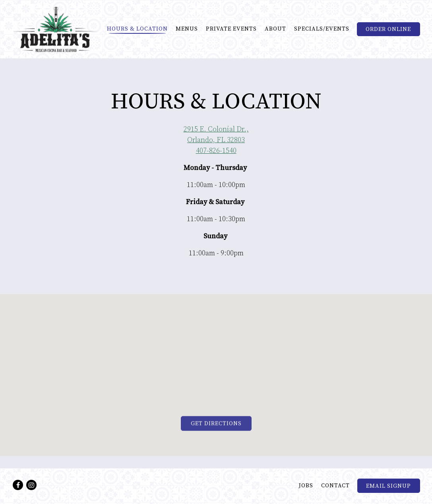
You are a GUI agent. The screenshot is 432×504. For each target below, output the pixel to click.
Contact (335, 486)
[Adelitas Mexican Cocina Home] (56, 29)
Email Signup (388, 486)
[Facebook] (18, 485)
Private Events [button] (231, 29)
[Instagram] (31, 485)
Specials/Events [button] (322, 29)
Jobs (306, 486)
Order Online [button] (388, 29)
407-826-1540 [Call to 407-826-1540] (216, 151)
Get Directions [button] (216, 425)
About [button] (275, 29)
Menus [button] (187, 29)
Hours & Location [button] (137, 29)
